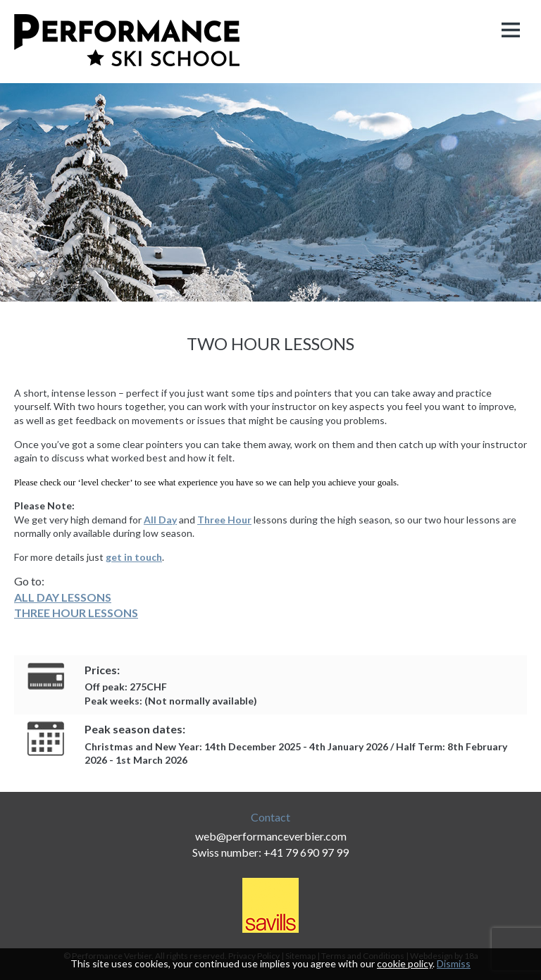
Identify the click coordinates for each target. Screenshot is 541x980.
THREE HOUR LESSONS (76, 613)
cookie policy (405, 963)
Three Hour (224, 520)
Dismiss (454, 963)
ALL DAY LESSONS (63, 597)
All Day (160, 520)
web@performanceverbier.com (271, 836)
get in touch (134, 557)
